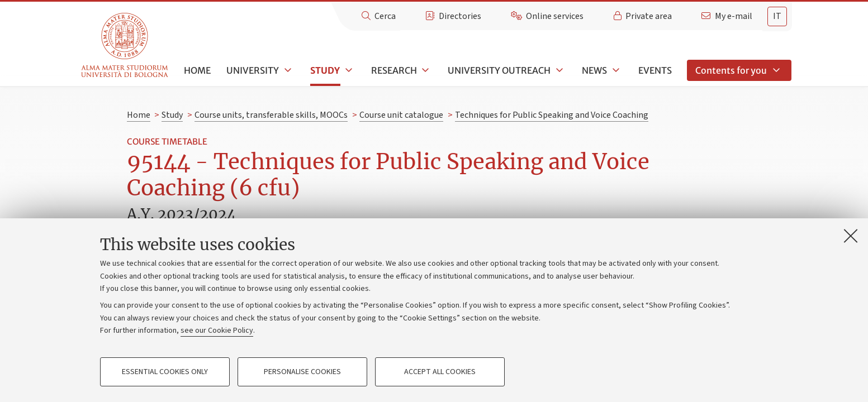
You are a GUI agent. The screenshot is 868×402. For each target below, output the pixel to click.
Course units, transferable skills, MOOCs (271, 115)
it (777, 16)
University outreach (499, 70)
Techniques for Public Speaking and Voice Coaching (552, 115)
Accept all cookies (440, 372)
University (253, 70)
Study (325, 70)
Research (394, 70)
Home (197, 70)
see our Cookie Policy (217, 331)
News (594, 70)
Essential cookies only (165, 372)
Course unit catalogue (401, 115)
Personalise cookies (302, 372)
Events (655, 70)
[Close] (851, 236)
